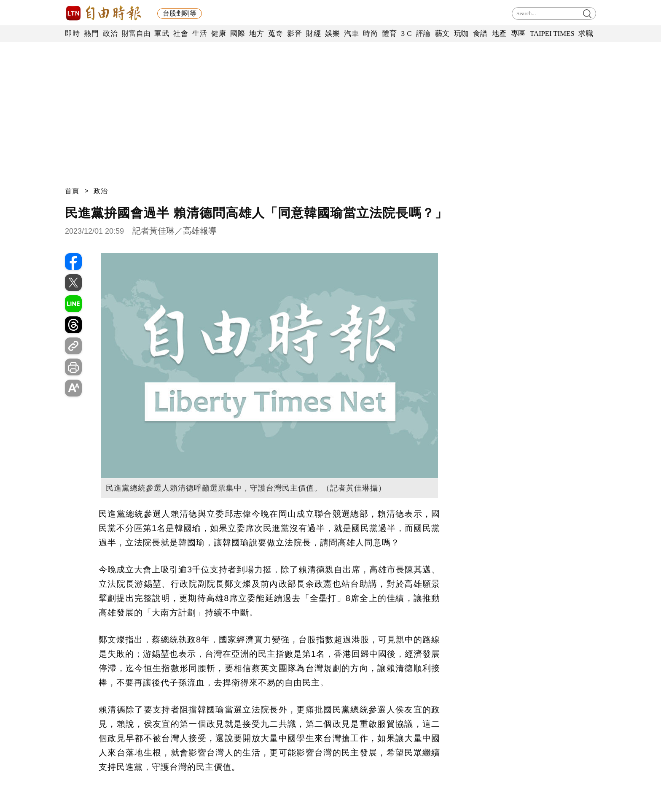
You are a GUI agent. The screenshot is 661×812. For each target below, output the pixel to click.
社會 (181, 34)
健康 (219, 34)
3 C (406, 34)
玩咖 (461, 34)
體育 (389, 34)
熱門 (91, 34)
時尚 (370, 34)
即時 (72, 34)
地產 (499, 34)
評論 (423, 34)
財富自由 (136, 34)
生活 (200, 34)
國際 (238, 34)
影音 (294, 34)
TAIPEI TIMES (552, 34)
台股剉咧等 (180, 13)
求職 (586, 34)
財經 (313, 34)
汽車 (351, 34)
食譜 (480, 34)
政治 (110, 34)
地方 (257, 34)
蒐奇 (275, 34)
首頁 (72, 191)
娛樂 (332, 34)
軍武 (162, 34)
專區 (518, 34)
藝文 (442, 34)
